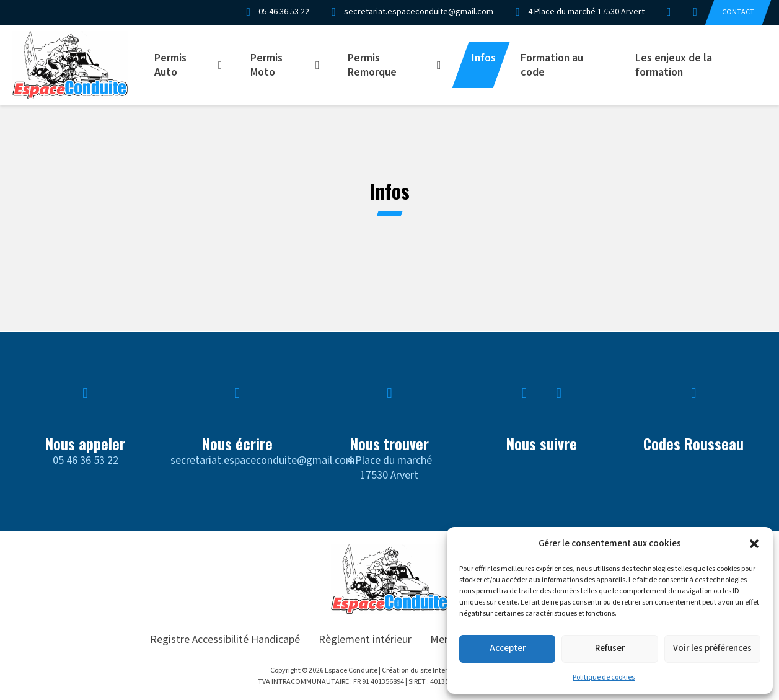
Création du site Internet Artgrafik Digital (445, 671)
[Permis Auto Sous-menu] (224, 65)
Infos (483, 58)
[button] (754, 544)
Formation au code (552, 65)
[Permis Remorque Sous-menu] (443, 65)
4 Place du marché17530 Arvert (389, 467)
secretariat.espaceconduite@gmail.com (263, 460)
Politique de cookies (604, 677)
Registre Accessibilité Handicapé (225, 640)
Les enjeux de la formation (674, 65)
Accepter (508, 648)
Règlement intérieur (365, 640)
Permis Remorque (372, 65)
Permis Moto (266, 65)
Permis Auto (170, 65)
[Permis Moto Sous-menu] (322, 65)
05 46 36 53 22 (86, 460)
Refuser (610, 648)
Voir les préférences (712, 648)
